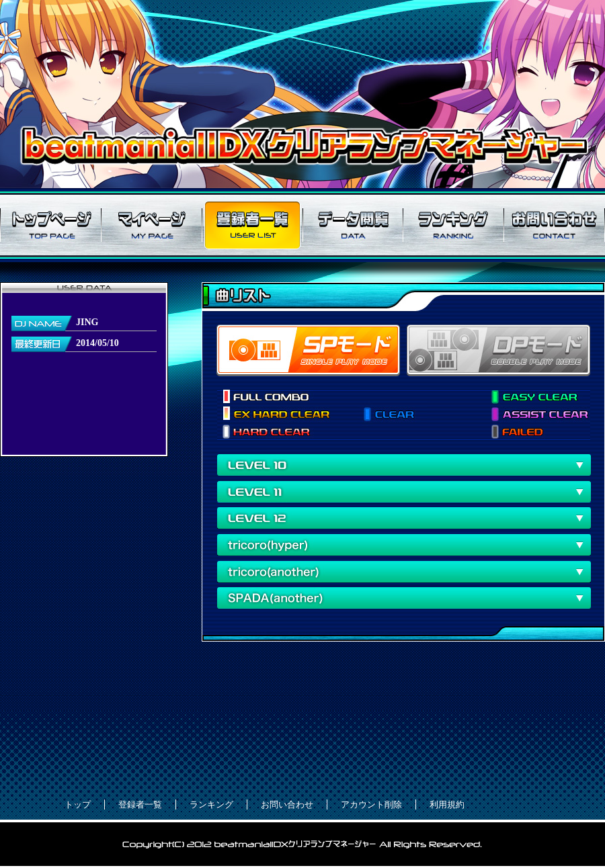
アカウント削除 (371, 805)
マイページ (151, 225)
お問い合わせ (555, 225)
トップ (78, 805)
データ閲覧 (353, 225)
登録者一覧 (252, 225)
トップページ (50, 225)
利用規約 (447, 805)
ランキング (454, 225)
